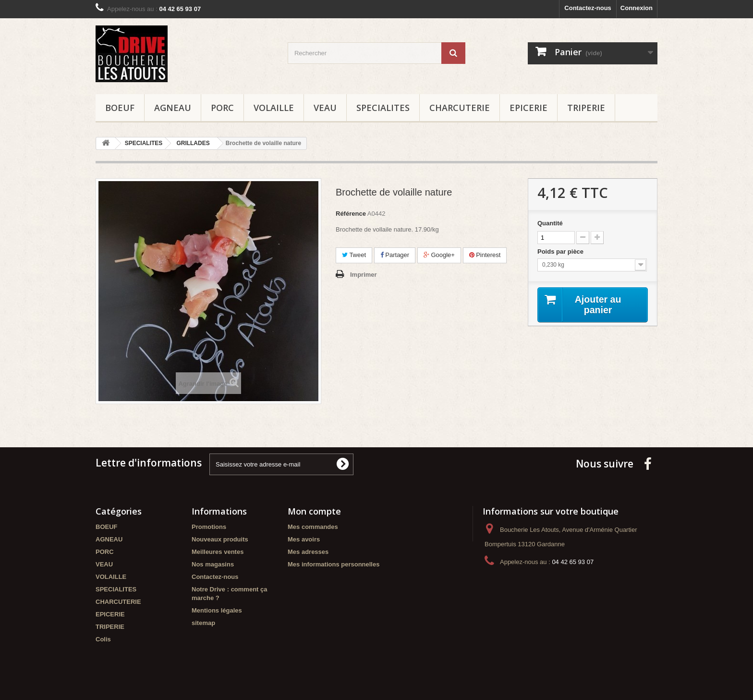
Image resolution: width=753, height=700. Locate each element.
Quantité (550, 223)
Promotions (209, 527)
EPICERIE (528, 108)
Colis (103, 639)
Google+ (439, 255)
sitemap (203, 623)
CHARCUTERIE (460, 108)
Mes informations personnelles (334, 564)
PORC (222, 108)
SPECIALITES (383, 108)
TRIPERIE (586, 108)
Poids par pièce (561, 252)
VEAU (325, 108)
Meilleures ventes (218, 552)
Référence (351, 214)
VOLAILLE (274, 108)
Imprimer (364, 275)
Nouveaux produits (220, 539)
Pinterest (485, 255)
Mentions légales (217, 610)
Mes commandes (313, 527)
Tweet (354, 255)
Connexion (637, 8)
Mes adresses (308, 552)
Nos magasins (213, 564)
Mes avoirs (304, 539)
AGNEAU (173, 108)
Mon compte (314, 511)
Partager (395, 255)
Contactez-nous (588, 8)
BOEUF (120, 108)
